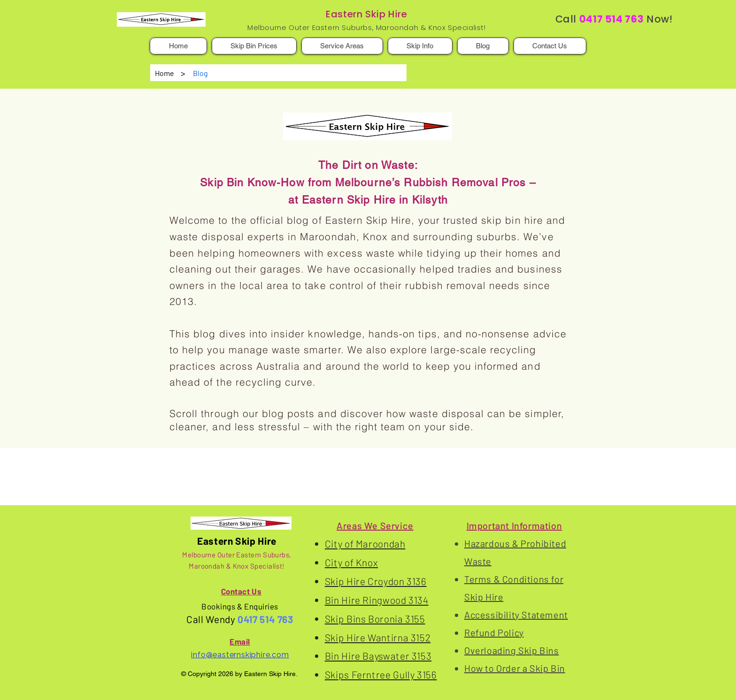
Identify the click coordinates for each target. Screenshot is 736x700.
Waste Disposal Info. (253, 467)
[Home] (165, 73)
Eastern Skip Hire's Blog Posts (162, 467)
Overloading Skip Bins (512, 650)
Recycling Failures (447, 467)
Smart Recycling (379, 467)
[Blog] (200, 73)
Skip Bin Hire (319, 467)
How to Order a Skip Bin (515, 668)
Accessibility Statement (516, 615)
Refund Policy (494, 632)
